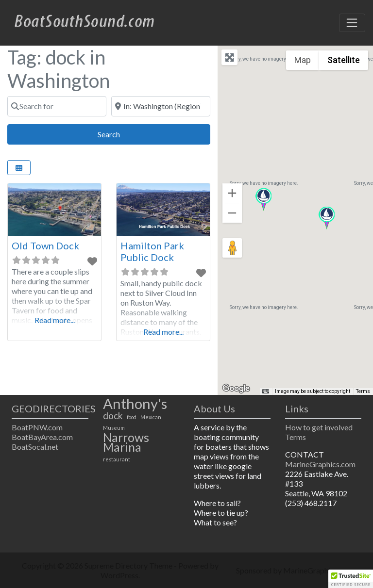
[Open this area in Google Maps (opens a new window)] (236, 389)
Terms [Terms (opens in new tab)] (363, 391)
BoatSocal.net (35, 447)
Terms (296, 437)
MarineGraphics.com (320, 464)
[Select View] (19, 168)
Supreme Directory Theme (129, 565)
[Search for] (57, 106)
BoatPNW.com (37, 427)
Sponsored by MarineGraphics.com (295, 570)
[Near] (161, 106)
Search (120, 133)
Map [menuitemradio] (303, 60)
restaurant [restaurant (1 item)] (117, 459)
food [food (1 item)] (132, 417)
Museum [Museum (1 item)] (114, 428)
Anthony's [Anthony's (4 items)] (135, 404)
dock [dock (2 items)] (113, 416)
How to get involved (319, 427)
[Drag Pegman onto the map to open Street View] (232, 248)
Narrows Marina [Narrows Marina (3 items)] (126, 442)
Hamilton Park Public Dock (152, 251)
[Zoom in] (232, 193)
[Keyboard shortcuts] (266, 392)
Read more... (55, 320)
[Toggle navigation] (352, 23)
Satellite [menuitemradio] (344, 60)
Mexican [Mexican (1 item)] (151, 417)
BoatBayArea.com (42, 437)
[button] (327, 218)
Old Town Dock (45, 245)
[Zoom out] (232, 213)
